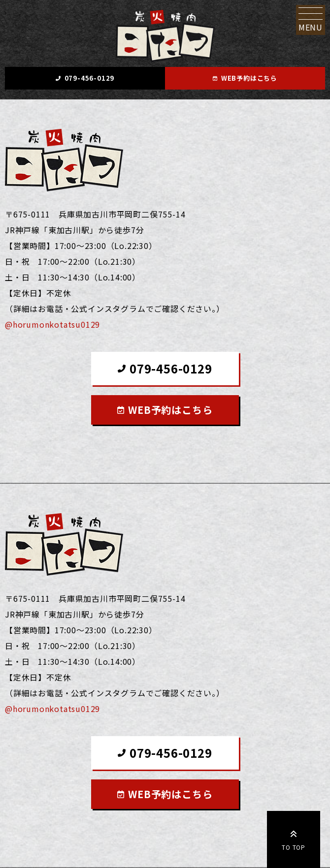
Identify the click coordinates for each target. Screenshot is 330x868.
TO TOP (294, 838)
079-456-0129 (90, 78)
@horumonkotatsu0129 (52, 324)
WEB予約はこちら (249, 78)
